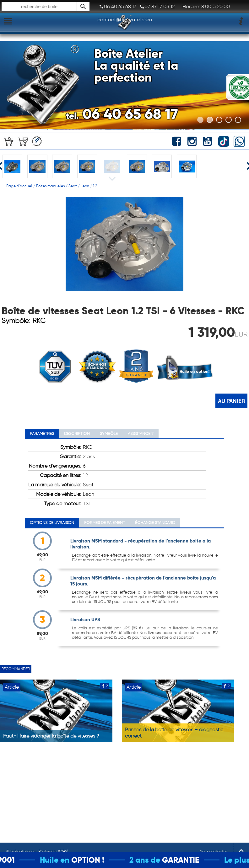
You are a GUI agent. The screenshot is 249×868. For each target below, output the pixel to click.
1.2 (95, 186)
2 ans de (152, 860)
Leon (85, 186)
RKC (39, 321)
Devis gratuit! (37, 141)
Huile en (62, 860)
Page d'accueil (19, 186)
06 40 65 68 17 (118, 7)
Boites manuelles (50, 186)
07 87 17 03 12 (157, 7)
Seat (73, 186)
